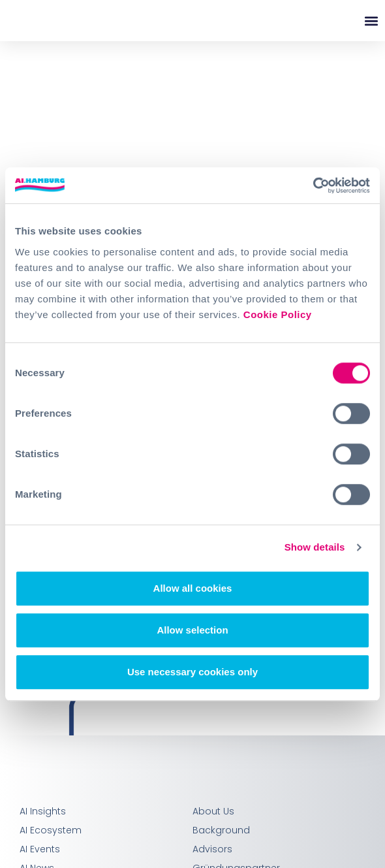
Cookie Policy (278, 314)
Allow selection (192, 630)
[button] (371, 21)
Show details (315, 547)
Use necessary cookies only (192, 672)
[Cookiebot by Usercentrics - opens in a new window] (313, 185)
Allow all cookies (193, 588)
